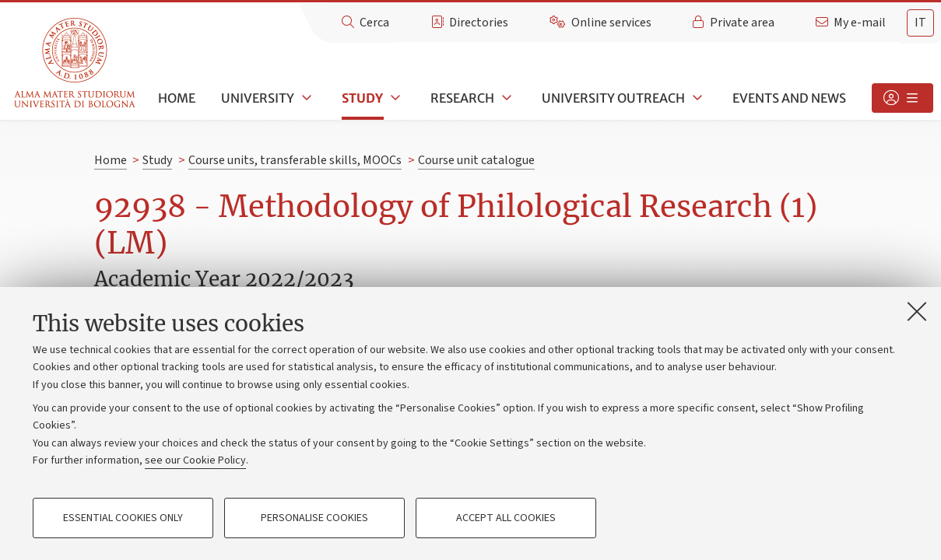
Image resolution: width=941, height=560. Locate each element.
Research (462, 98)
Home (177, 98)
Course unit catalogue (476, 160)
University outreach (613, 98)
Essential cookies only (123, 518)
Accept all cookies (506, 518)
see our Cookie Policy (195, 460)
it (920, 23)
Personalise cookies (314, 518)
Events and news (789, 98)
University (258, 98)
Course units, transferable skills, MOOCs (295, 160)
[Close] (917, 311)
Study (362, 98)
